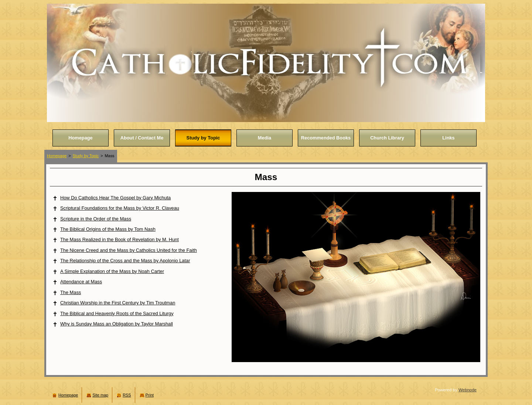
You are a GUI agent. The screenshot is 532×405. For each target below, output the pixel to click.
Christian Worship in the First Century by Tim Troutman (118, 303)
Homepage (57, 156)
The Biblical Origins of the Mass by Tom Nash (108, 229)
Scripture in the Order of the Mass (96, 219)
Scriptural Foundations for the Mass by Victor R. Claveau (120, 208)
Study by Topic (86, 156)
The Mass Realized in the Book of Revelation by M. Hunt (120, 239)
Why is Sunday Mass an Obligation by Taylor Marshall (117, 324)
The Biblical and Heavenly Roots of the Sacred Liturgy (117, 313)
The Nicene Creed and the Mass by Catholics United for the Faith (129, 250)
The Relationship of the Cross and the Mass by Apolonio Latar (125, 261)
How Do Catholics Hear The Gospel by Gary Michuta (115, 198)
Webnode (468, 390)
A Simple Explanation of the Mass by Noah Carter (112, 271)
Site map (100, 395)
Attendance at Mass (81, 282)
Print (150, 395)
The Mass (71, 292)
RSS (127, 395)
